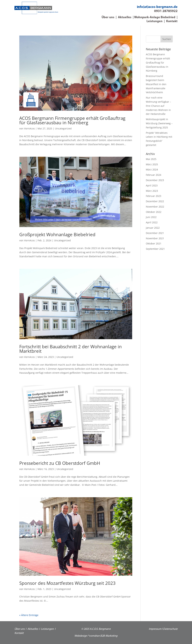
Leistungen (155, 21)
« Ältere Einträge (29, 615)
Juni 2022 (151, 217)
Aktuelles (125, 17)
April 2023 (152, 185)
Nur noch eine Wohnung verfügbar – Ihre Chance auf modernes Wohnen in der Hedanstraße (158, 106)
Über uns (108, 17)
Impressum (155, 629)
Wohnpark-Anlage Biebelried (155, 17)
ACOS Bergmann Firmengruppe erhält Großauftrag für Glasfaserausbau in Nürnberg (72, 120)
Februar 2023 (154, 196)
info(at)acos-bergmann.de (157, 7)
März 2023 (152, 191)
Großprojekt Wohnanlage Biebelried (57, 234)
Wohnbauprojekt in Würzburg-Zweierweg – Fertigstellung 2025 (159, 123)
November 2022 (155, 207)
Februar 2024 (154, 175)
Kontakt (172, 21)
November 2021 (155, 238)
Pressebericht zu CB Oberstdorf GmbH (60, 463)
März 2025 (152, 164)
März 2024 (152, 169)
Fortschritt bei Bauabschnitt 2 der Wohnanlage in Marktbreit (71, 349)
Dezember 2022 (155, 201)
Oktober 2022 (154, 212)
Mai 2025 (151, 159)
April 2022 (152, 222)
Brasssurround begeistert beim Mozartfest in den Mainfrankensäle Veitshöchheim (156, 84)
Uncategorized (63, 128)
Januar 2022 (153, 228)
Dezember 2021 (155, 233)
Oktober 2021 (154, 243)
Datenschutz (170, 629)
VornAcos (29, 128)
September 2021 (155, 249)
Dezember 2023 (155, 180)
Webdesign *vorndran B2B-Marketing (96, 636)
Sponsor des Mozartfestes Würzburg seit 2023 (67, 583)
